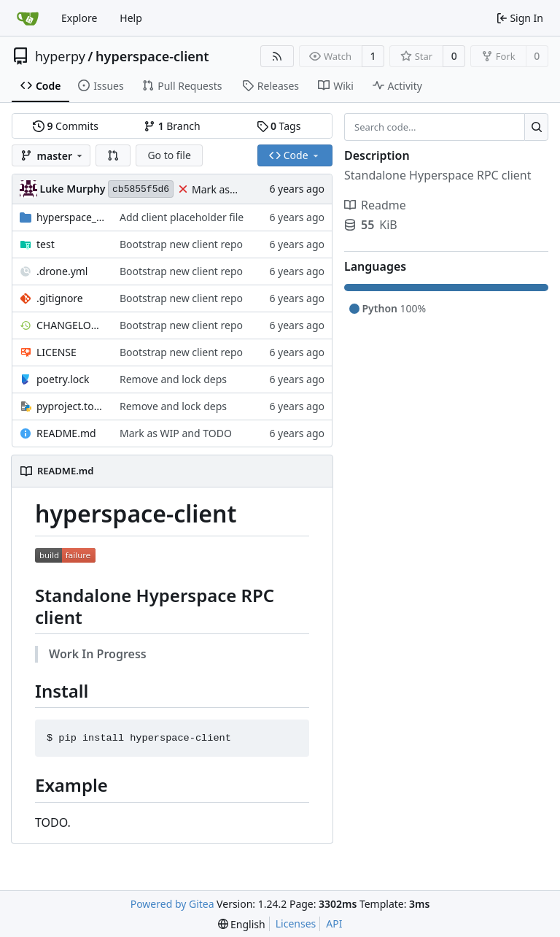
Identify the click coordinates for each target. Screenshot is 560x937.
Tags (279, 126)
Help (131, 18)
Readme (375, 205)
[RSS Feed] (277, 56)
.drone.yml (62, 271)
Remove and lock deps (173, 379)
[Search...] (536, 127)
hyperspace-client (152, 56)
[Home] (28, 18)
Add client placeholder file (182, 217)
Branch (172, 126)
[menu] (242, 924)
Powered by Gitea (172, 904)
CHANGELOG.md (71, 325)
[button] (113, 155)
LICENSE (57, 352)
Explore (79, 18)
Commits (66, 126)
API (334, 923)
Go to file (169, 155)
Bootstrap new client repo (181, 244)
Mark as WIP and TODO (176, 433)
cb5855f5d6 (141, 189)
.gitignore (60, 298)
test (46, 244)
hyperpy (60, 56)
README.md (66, 433)
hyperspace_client (71, 217)
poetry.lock (63, 379)
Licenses (296, 923)
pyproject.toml (71, 406)
